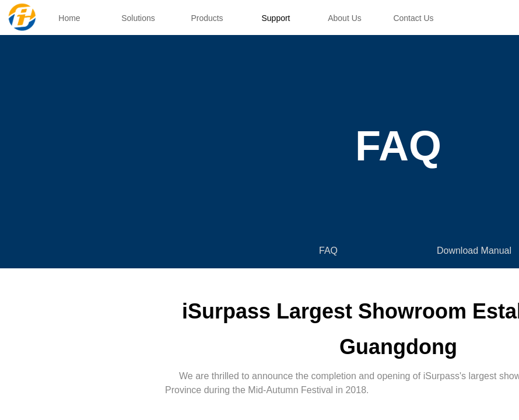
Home (69, 18)
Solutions (138, 18)
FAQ (328, 251)
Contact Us (413, 18)
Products (207, 18)
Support (276, 18)
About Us (345, 18)
